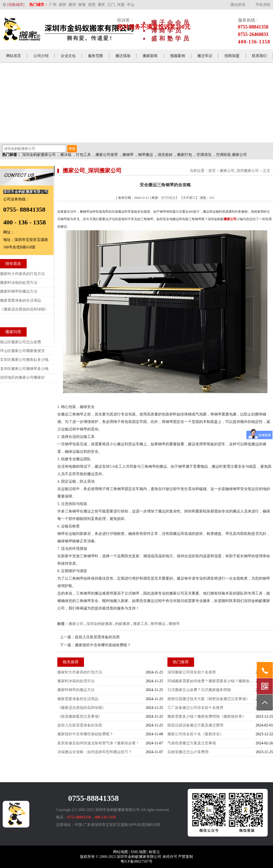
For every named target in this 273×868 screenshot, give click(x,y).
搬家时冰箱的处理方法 (76, 681)
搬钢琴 (128, 155)
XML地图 (138, 852)
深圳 (62, 5)
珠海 (82, 5)
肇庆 (101, 5)
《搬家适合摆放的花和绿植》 (82, 708)
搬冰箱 (66, 155)
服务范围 (95, 56)
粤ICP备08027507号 (136, 861)
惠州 (72, 5)
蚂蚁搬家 (123, 624)
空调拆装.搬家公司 (231, 155)
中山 (131, 5)
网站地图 (121, 852)
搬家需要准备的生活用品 (78, 699)
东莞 (92, 5)
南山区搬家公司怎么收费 (21, 342)
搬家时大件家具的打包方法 (80, 672)
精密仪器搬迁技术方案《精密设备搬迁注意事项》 (208, 699)
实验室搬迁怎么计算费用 (188, 752)
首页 (212, 171)
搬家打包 (184, 155)
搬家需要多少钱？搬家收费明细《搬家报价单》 (207, 716)
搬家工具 (140, 624)
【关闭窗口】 (189, 198)
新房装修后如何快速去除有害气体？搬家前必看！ (98, 743)
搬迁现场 (123, 56)
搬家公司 (76, 624)
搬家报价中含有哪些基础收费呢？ (103, 645)
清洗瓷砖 (165, 155)
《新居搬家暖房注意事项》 (80, 716)
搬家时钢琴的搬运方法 (76, 690)
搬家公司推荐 (107, 155)
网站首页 (14, 56)
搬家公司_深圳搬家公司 (239, 171)
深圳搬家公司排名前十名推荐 (192, 672)
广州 (53, 5)
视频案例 (178, 56)
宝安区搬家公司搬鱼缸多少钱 (24, 360)
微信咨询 (238, 5)
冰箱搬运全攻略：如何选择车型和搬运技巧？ (95, 752)
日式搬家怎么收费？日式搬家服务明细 (199, 690)
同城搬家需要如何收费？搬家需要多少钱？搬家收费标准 (212, 681)
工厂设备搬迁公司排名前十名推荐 (195, 708)
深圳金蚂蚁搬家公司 (39, 155)
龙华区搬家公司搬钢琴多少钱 (24, 369)
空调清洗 (204, 155)
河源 (121, 5)
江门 (111, 5)
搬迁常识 (205, 56)
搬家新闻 (150, 56)
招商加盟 (232, 56)
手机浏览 (263, 5)
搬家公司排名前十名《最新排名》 (195, 734)
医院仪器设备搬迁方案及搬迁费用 (195, 725)
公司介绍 (41, 56)
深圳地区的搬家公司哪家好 (22, 378)
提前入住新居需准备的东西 (97, 637)
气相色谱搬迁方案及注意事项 (192, 743)
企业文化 (68, 56)
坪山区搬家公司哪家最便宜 (22, 351)
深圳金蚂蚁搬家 (99, 624)
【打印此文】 (169, 198)
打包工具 (83, 155)
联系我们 (259, 56)
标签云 (154, 852)
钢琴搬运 (146, 155)
